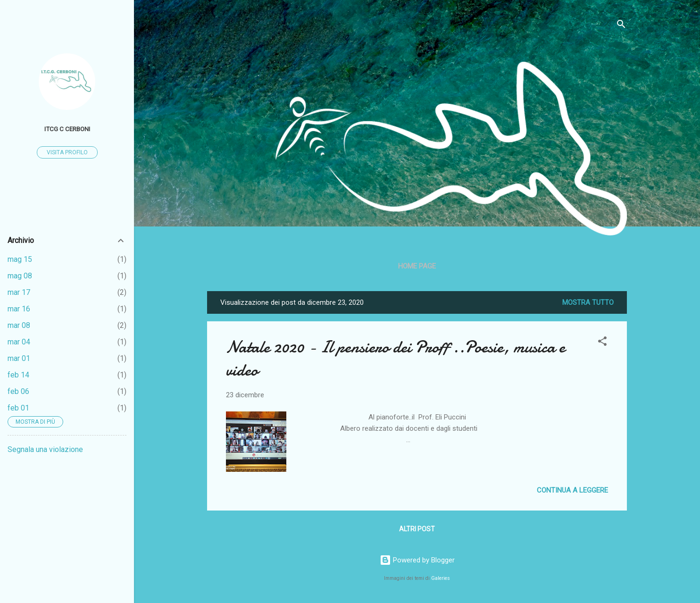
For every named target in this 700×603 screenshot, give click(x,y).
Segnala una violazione (45, 449)
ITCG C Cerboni (67, 129)
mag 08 (20, 276)
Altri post (417, 529)
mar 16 (19, 309)
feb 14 (18, 375)
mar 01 (19, 358)
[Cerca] (621, 26)
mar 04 (19, 342)
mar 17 (19, 292)
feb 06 (18, 391)
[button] (602, 343)
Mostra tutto (588, 302)
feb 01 (18, 408)
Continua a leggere (572, 490)
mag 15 (20, 259)
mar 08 (19, 325)
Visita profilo (67, 152)
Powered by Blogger (417, 560)
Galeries (441, 578)
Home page (417, 266)
